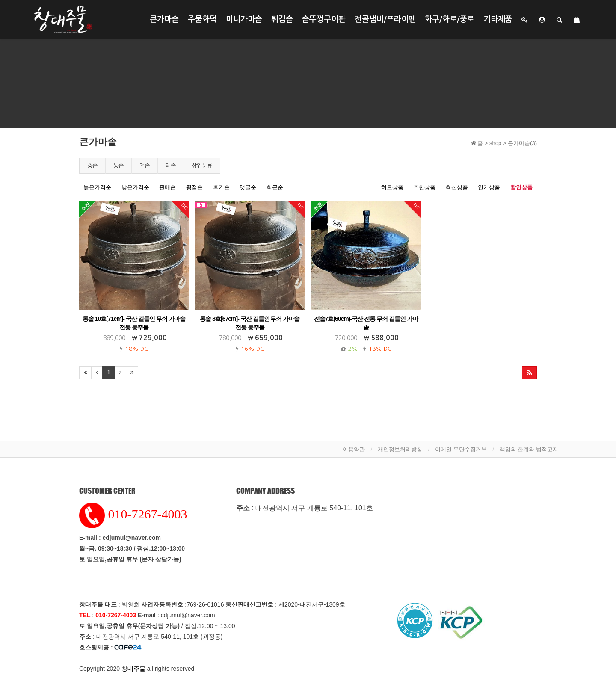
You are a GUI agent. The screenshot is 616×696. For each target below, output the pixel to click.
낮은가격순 (135, 187)
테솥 (171, 166)
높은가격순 (97, 187)
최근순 (275, 187)
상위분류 (202, 166)
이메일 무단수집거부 (461, 449)
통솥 (118, 166)
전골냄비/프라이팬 (385, 19)
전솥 (145, 166)
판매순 (167, 187)
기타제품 (498, 19)
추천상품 (424, 187)
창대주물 (133, 669)
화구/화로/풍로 (450, 19)
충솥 (92, 166)
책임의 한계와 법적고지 (529, 449)
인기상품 (489, 187)
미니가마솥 (244, 19)
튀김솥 (282, 19)
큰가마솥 (164, 19)
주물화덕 (202, 19)
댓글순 (248, 187)
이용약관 (354, 449)
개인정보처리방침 (400, 449)
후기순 (221, 187)
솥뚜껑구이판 (324, 19)
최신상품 (457, 187)
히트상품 (392, 187)
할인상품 (521, 187)
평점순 (194, 187)
